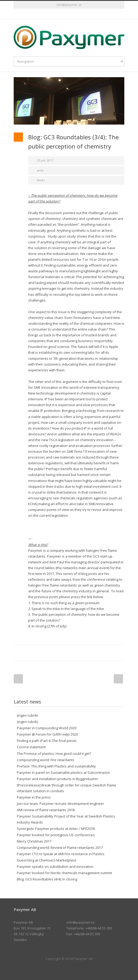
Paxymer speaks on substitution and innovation (55, 866)
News (41, 180)
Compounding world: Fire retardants (46, 760)
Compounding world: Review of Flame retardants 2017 (60, 848)
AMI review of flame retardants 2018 (46, 810)
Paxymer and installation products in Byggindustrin (57, 779)
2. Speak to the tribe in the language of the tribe (66, 609)
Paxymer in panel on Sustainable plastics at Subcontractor (63, 772)
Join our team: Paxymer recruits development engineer (60, 804)
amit (40, 170)
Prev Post (18, 679)
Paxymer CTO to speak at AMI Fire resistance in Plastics (61, 854)
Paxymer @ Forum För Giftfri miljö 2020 (47, 734)
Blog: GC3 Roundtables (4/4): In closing (47, 879)
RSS (80, 14)
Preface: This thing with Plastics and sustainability (56, 766)
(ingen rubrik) (27, 715)
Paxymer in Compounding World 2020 (47, 728)
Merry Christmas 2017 (34, 841)
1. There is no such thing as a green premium (64, 603)
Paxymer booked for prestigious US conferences (56, 835)
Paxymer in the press (34, 797)
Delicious (98, 653)
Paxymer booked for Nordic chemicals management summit (64, 873)
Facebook (45, 653)
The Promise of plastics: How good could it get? (54, 754)
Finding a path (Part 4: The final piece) (46, 741)
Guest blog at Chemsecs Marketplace (47, 860)
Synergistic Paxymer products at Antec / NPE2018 (56, 829)
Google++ (109, 653)
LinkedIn (69, 14)
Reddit (77, 653)
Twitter (58, 14)
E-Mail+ (119, 653)
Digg (87, 653)
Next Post (118, 679)
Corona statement (31, 747)
